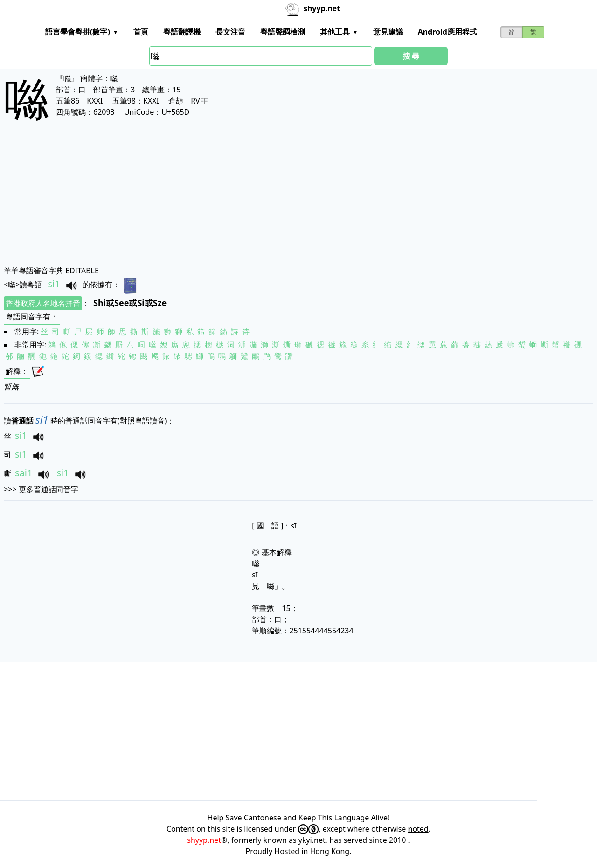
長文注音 (230, 32)
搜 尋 (411, 56)
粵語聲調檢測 (283, 32)
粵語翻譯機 (182, 32)
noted (418, 829)
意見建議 (388, 32)
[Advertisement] (284, 197)
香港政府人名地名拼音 (43, 303)
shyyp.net (204, 840)
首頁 (141, 32)
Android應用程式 (448, 32)
